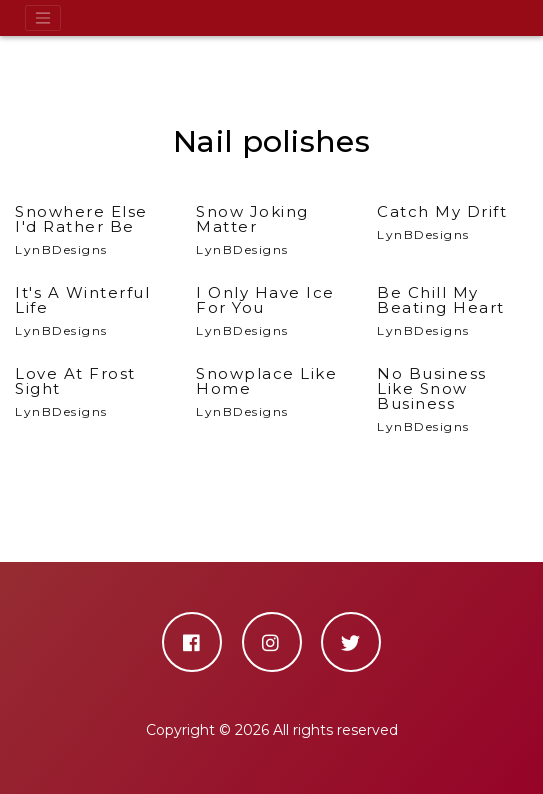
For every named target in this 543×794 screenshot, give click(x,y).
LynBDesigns (90, 230)
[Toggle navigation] (43, 18)
